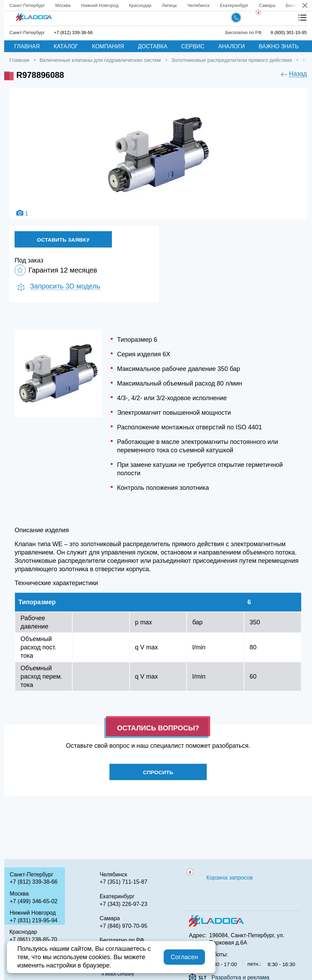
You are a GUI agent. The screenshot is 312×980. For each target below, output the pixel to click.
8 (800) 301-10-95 (289, 33)
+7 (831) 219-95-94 (34, 920)
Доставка (153, 46)
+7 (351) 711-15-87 (124, 882)
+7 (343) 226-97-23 (124, 904)
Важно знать (279, 46)
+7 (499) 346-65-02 (34, 901)
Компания (108, 46)
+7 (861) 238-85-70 (33, 939)
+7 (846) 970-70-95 (124, 926)
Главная (27, 46)
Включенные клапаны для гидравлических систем (100, 60)
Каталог (66, 46)
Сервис (193, 46)
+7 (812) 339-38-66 (73, 33)
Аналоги (231, 46)
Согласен (184, 957)
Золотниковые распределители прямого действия (232, 60)
